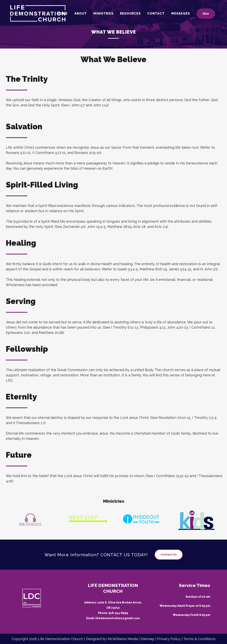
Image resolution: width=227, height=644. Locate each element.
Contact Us (169, 555)
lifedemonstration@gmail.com (117, 618)
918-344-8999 (118, 613)
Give (206, 14)
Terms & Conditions (199, 639)
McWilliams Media (123, 639)
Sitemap (147, 639)
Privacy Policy (169, 639)
